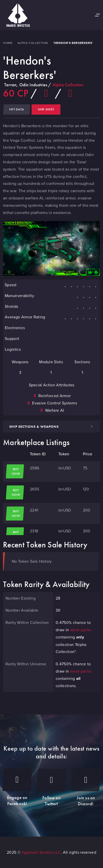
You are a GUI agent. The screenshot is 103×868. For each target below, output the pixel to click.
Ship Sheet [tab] (46, 109)
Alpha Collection (33, 43)
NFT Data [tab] (17, 109)
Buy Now (15, 471)
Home (8, 43)
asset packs (81, 630)
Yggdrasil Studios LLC (41, 852)
